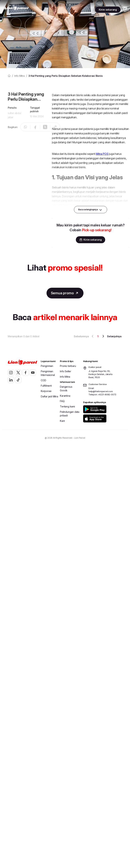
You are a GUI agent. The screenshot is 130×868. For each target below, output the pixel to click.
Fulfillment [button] (46, 386)
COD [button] (43, 380)
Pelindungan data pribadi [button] (70, 414)
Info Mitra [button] (65, 377)
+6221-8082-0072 (107, 395)
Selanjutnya (111, 336)
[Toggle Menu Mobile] (125, 8)
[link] (17, 8)
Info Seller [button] (66, 371)
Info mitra (20, 76)
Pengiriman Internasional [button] (48, 373)
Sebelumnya (84, 336)
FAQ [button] (62, 401)
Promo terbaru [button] (68, 366)
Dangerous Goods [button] (66, 389)
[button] (102, 409)
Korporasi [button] (46, 391)
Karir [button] (62, 421)
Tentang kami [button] (67, 406)
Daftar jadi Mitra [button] (49, 396)
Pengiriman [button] (47, 366)
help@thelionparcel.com (101, 391)
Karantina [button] (65, 396)
